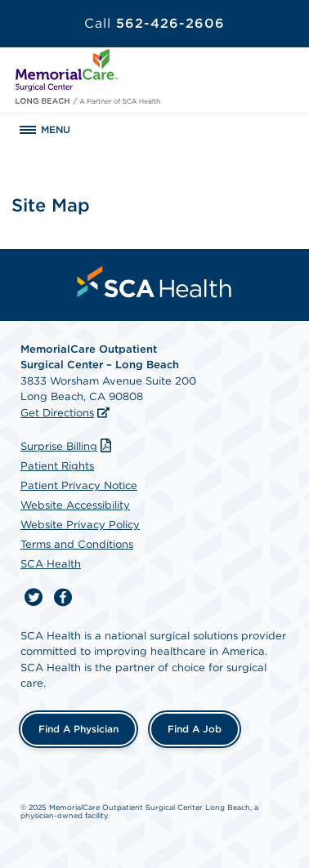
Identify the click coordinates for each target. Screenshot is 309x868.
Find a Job (195, 729)
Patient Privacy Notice (79, 485)
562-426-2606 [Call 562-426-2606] (154, 23)
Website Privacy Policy (80, 525)
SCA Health (51, 564)
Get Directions (57, 413)
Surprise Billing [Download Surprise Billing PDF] (68, 446)
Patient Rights (57, 466)
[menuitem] (154, 282)
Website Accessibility (75, 505)
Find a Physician (78, 729)
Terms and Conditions (77, 544)
